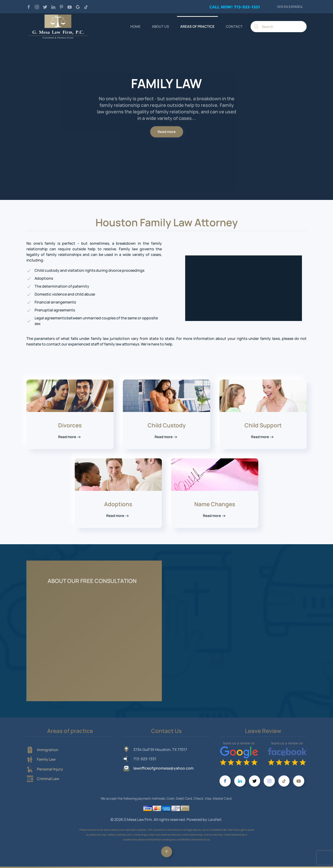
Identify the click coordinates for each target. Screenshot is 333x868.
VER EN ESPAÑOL (290, 7)
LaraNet (215, 819)
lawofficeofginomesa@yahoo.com (163, 768)
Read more (167, 132)
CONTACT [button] (234, 26)
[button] (167, 852)
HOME (135, 26)
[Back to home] (58, 27)
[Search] (279, 27)
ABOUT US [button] (160, 26)
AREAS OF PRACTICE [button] (197, 26)
